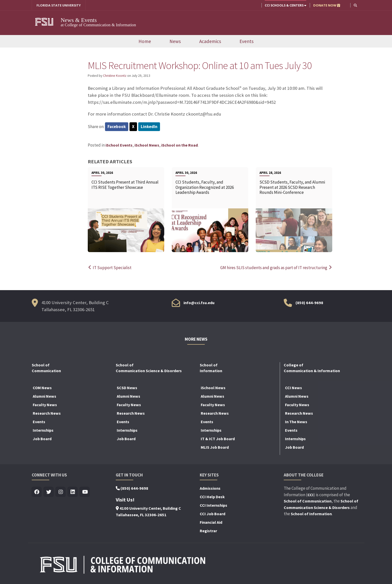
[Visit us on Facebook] (37, 492)
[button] (355, 5)
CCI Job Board (212, 514)
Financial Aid (211, 522)
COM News (42, 388)
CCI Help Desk (212, 497)
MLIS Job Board (215, 447)
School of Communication (308, 501)
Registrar (208, 531)
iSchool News (147, 145)
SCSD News (127, 388)
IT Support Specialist (110, 268)
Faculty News (45, 405)
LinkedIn (149, 127)
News (175, 41)
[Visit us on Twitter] (49, 492)
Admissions (210, 488)
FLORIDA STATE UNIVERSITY (59, 5)
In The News (296, 422)
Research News (47, 413)
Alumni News (44, 396)
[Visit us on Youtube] (85, 492)
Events (246, 41)
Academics (210, 41)
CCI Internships (213, 505)
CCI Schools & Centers (285, 5)
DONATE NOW (327, 5)
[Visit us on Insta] (61, 492)
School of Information (311, 514)
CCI (310, 495)
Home (145, 41)
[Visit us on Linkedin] (73, 492)
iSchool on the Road (179, 145)
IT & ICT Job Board (218, 439)
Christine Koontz (115, 76)
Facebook (117, 127)
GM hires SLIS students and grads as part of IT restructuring (276, 268)
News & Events (82, 20)
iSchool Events (119, 145)
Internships (43, 430)
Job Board (42, 439)
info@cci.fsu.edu (199, 303)
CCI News (293, 388)
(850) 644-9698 (309, 303)
